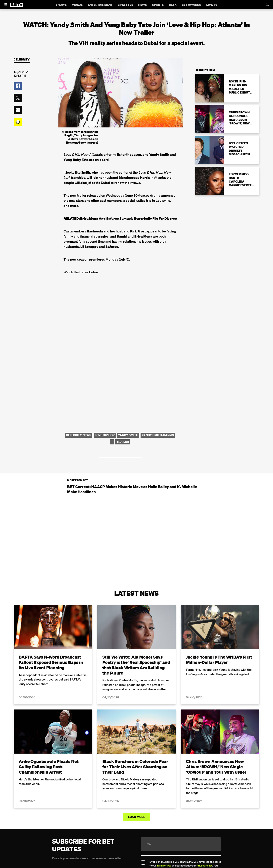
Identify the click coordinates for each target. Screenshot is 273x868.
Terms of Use (164, 866)
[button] (18, 86)
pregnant (71, 241)
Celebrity (22, 60)
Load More (136, 817)
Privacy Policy (204, 866)
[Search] (267, 5)
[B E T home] (17, 7)
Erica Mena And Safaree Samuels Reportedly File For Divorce (129, 218)
